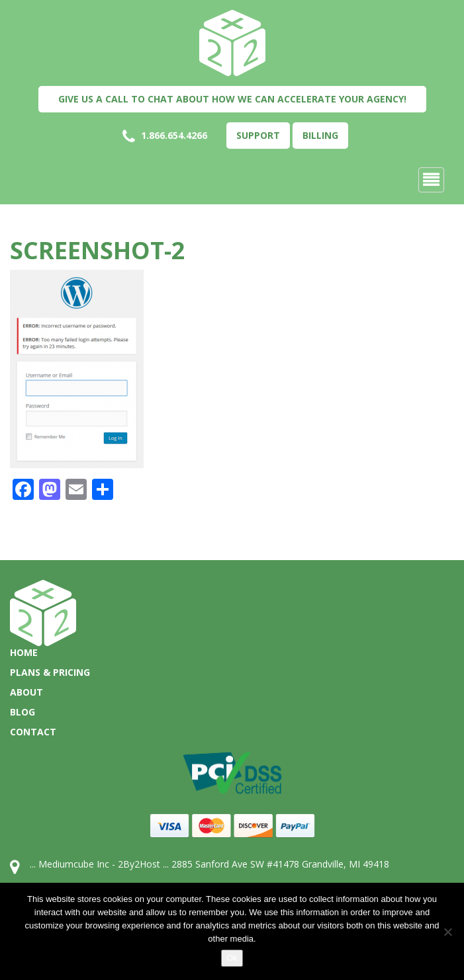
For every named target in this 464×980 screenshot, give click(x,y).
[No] (447, 932)
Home (24, 652)
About (26, 692)
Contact (33, 732)
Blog (23, 712)
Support (258, 135)
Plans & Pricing (50, 672)
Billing (320, 135)
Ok (232, 958)
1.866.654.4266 (165, 136)
